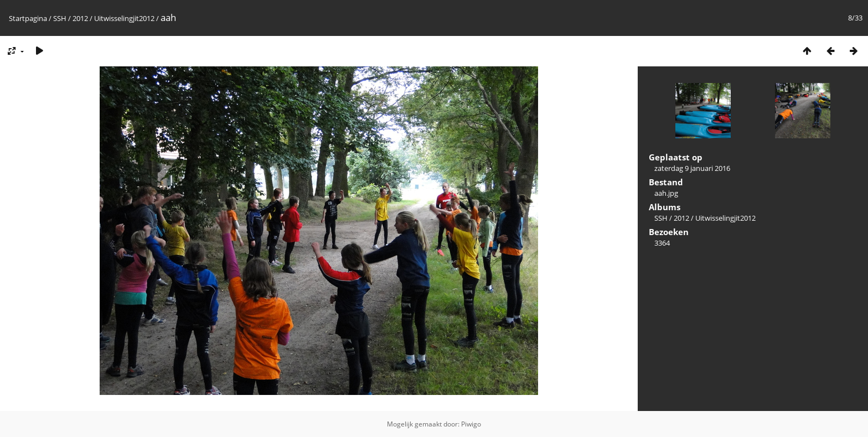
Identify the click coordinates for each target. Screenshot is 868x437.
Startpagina (28, 18)
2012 (80, 18)
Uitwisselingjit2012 (124, 18)
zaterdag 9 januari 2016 (692, 168)
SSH (60, 18)
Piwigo (471, 424)
